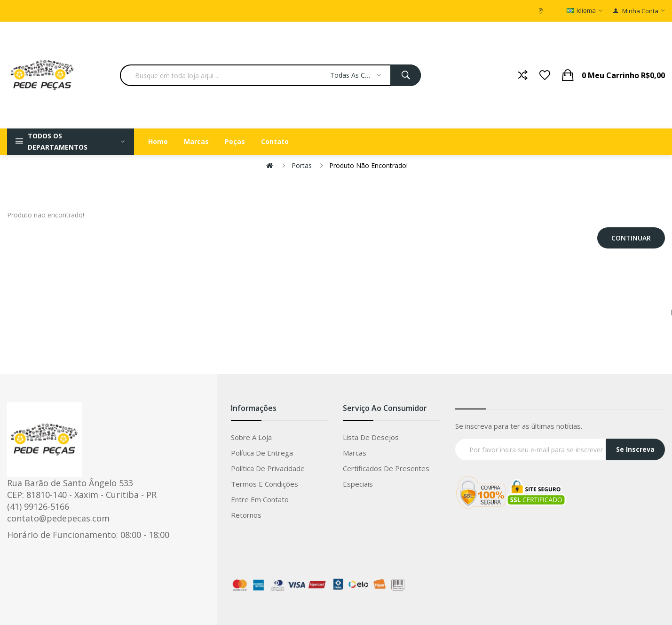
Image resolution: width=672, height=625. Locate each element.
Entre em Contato (260, 499)
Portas (302, 165)
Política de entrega (262, 453)
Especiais (358, 484)
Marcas (355, 453)
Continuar (631, 238)
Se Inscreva (635, 449)
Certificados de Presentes (386, 468)
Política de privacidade (268, 468)
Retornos (246, 515)
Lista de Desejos (371, 437)
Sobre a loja (251, 437)
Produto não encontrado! (368, 165)
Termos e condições (265, 484)
